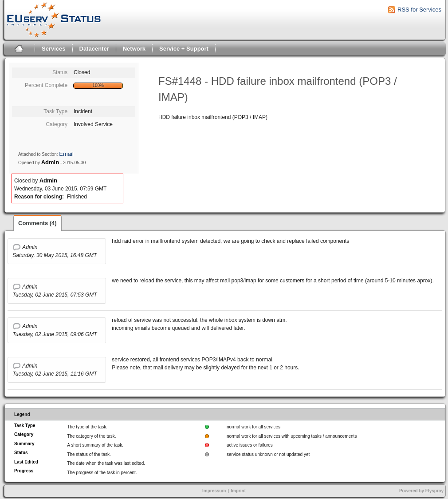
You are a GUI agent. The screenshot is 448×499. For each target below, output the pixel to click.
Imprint (238, 491)
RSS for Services (419, 10)
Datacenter (94, 49)
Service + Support (184, 49)
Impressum (214, 491)
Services (54, 49)
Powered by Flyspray (421, 491)
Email (66, 154)
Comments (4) (37, 223)
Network (134, 49)
